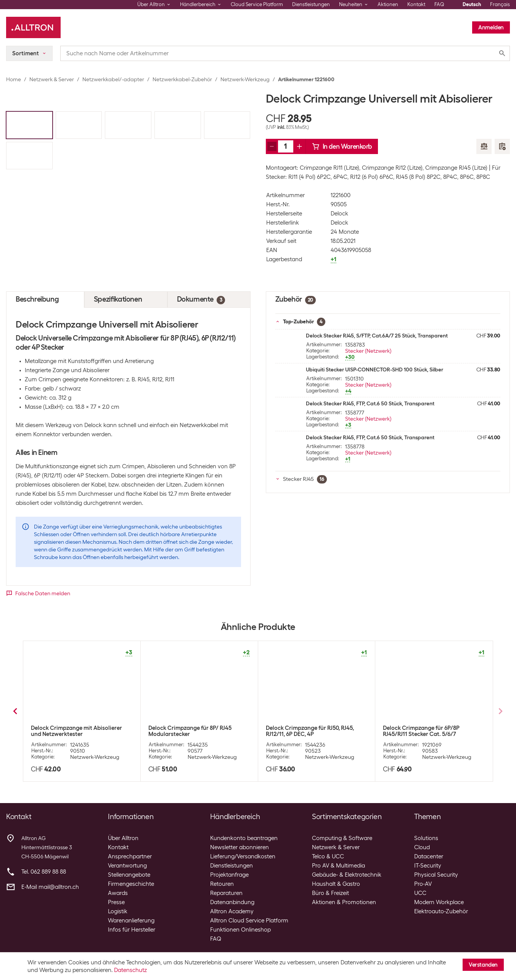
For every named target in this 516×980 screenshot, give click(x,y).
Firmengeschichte (131, 884)
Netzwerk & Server (52, 79)
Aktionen (388, 4)
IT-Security (428, 866)
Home (14, 79)
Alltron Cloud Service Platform (249, 921)
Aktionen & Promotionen (344, 902)
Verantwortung (127, 866)
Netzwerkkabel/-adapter (113, 79)
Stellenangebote (129, 875)
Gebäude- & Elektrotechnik (347, 875)
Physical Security (436, 875)
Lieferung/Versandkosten (243, 856)
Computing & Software (342, 838)
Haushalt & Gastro (336, 884)
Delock (339, 214)
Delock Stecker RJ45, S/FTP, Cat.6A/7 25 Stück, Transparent (377, 336)
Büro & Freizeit (330, 893)
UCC (420, 893)
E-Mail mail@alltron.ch (50, 887)
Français (500, 4)
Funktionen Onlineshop (240, 930)
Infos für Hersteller (132, 930)
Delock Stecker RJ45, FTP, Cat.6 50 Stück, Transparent (370, 403)
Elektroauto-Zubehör (441, 911)
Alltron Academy (232, 911)
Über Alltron (123, 838)
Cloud (422, 847)
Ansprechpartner (130, 856)
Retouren (222, 884)
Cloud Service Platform (257, 4)
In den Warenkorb (342, 146)
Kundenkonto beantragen (244, 838)
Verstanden (483, 965)
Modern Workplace (439, 902)
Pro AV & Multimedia (338, 866)
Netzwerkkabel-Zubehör (182, 79)
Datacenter (429, 856)
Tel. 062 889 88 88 (44, 872)
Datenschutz (130, 970)
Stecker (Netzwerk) (368, 351)
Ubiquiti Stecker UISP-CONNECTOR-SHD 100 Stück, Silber (375, 370)
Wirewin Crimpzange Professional (193, 728)
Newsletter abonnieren (240, 847)
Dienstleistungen (311, 4)
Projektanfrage (229, 875)
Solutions (426, 838)
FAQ (439, 4)
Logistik (118, 911)
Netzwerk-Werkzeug (245, 79)
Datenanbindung (232, 902)
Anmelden (491, 27)
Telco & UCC (328, 856)
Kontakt (416, 4)
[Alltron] (33, 27)
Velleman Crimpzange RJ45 (66, 728)
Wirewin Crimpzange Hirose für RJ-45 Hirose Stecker (315, 731)
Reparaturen (226, 893)
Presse (116, 902)
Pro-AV (423, 884)
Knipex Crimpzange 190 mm (419, 728)
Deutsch (472, 4)
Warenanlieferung (131, 921)
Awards (118, 893)
